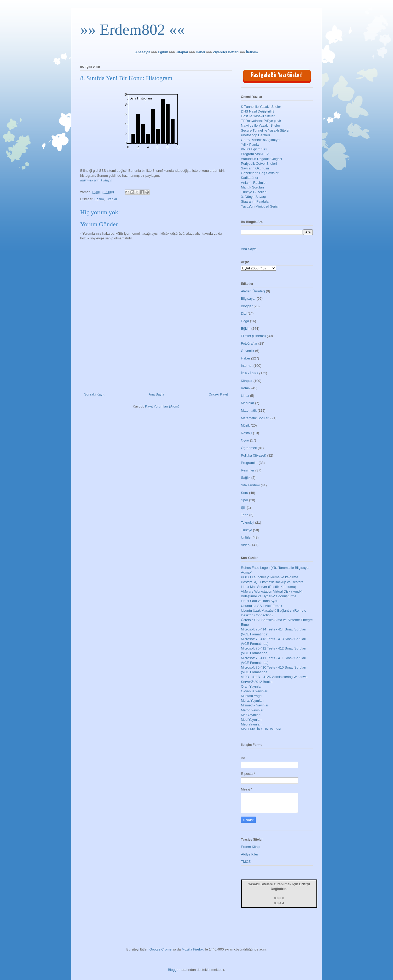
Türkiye (247, 530)
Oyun (245, 440)
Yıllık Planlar (250, 144)
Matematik (249, 411)
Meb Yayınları (251, 724)
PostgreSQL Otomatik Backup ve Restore (272, 582)
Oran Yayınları (252, 686)
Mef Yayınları (251, 715)
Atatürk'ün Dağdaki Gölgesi (261, 159)
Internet (247, 366)
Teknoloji (248, 523)
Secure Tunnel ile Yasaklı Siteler (265, 130)
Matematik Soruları (255, 418)
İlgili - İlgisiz (250, 373)
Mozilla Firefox (193, 949)
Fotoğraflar (249, 343)
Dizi (244, 313)
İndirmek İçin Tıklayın (96, 180)
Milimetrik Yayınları (255, 705)
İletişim (252, 52)
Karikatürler (250, 178)
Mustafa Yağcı (252, 696)
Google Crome (161, 949)
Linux (245, 396)
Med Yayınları (251, 720)
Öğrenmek (249, 448)
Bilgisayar (248, 299)
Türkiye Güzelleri (254, 192)
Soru (244, 493)
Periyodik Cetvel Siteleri (259, 164)
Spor (244, 500)
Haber (201, 52)
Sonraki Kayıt (94, 394)
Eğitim (163, 52)
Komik (246, 388)
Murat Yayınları (252, 701)
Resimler (248, 470)
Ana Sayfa (157, 394)
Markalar (248, 403)
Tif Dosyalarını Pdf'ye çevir (261, 121)
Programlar (249, 463)
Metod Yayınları (253, 710)
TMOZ (246, 862)
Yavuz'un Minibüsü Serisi (260, 206)
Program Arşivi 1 (253, 154)
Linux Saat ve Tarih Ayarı (260, 601)
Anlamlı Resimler (254, 183)
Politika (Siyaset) (254, 455)
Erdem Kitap (250, 847)
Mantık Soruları (252, 187)
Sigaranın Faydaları (256, 201)
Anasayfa (143, 52)
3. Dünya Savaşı (253, 197)
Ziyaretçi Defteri (226, 52)
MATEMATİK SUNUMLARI (261, 729)
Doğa (245, 321)
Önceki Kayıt (218, 394)
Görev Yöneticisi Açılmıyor (261, 140)
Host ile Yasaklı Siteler (258, 116)
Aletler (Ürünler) (253, 291)
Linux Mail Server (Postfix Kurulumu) (268, 587)
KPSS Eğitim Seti (254, 149)
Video (245, 545)
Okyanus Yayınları (255, 691)
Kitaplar (182, 52)
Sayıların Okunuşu (255, 168)
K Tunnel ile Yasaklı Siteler (261, 107)
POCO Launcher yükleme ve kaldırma (270, 577)
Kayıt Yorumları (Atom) (162, 406)
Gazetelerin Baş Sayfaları (260, 173)
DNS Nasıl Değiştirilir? (258, 111)
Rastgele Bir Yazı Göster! (277, 75)
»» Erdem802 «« (132, 29)
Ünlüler (246, 537)
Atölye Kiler (250, 854)
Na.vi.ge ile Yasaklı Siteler (261, 125)
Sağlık (246, 478)
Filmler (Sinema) (253, 336)
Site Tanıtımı (250, 485)
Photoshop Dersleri (255, 135)
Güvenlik (248, 351)
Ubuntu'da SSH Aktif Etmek (262, 606)
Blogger (247, 306)
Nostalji (247, 433)
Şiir (243, 508)
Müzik (245, 425)
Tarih (245, 515)
